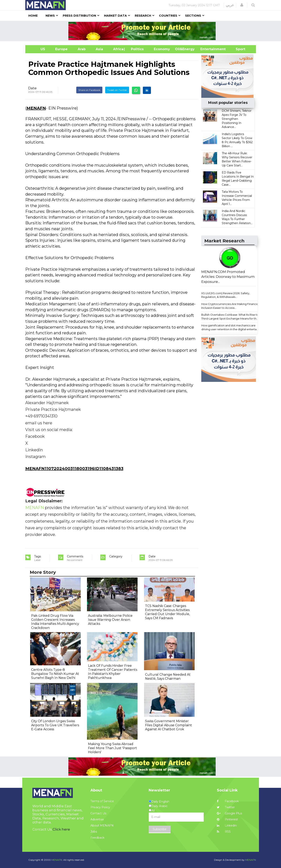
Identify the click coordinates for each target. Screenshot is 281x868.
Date (32, 88)
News (50, 16)
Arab (82, 49)
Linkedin (227, 825)
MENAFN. (57, 860)
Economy (162, 49)
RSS (224, 832)
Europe (61, 49)
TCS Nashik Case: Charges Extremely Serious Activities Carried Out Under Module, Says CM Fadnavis (167, 612)
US (38, 49)
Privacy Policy (100, 807)
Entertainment (207, 49)
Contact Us (98, 813)
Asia (99, 49)
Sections (193, 16)
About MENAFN (102, 825)
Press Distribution (79, 16)
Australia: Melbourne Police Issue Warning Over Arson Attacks (110, 620)
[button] (242, 5)
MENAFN (36, 108)
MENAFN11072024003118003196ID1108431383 (74, 469)
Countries (168, 16)
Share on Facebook (89, 90)
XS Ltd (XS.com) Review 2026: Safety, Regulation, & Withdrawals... (226, 295)
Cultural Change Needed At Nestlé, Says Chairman (168, 677)
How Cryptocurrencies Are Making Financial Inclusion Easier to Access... (230, 306)
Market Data (115, 16)
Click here (61, 829)
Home (33, 16)
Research (143, 16)
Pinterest (227, 819)
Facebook (228, 801)
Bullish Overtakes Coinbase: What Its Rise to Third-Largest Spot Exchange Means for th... (230, 317)
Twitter (226, 807)
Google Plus (229, 813)
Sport (238, 49)
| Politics (136, 49)
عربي (230, 5)
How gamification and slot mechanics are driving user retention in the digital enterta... (230, 327)
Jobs (94, 832)
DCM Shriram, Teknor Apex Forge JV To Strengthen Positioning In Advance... (237, 119)
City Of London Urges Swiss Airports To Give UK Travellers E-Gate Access (55, 725)
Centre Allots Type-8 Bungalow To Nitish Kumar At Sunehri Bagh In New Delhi (55, 674)
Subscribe (160, 829)
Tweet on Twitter (117, 90)
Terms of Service (102, 801)
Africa (118, 49)
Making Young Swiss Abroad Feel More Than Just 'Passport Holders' (112, 748)
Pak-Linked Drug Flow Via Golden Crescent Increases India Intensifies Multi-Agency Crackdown (55, 622)
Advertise (97, 819)
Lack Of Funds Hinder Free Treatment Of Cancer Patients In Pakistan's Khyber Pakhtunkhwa (113, 672)
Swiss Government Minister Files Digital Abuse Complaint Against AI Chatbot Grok (169, 725)
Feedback (97, 838)
